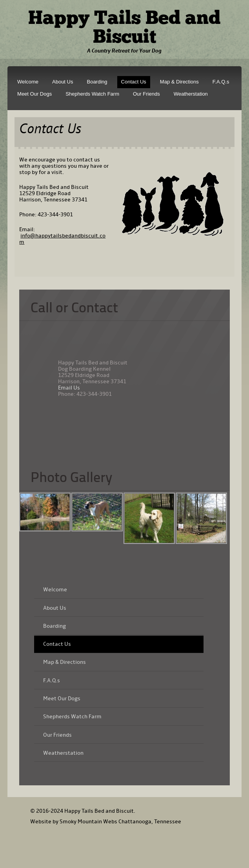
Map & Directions (179, 82)
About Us (63, 82)
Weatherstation (191, 94)
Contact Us (134, 82)
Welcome (28, 82)
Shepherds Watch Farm (92, 94)
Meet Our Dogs (35, 94)
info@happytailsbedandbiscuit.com (62, 239)
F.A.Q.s (221, 82)
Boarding (97, 82)
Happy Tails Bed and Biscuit (124, 29)
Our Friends (146, 94)
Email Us (69, 388)
